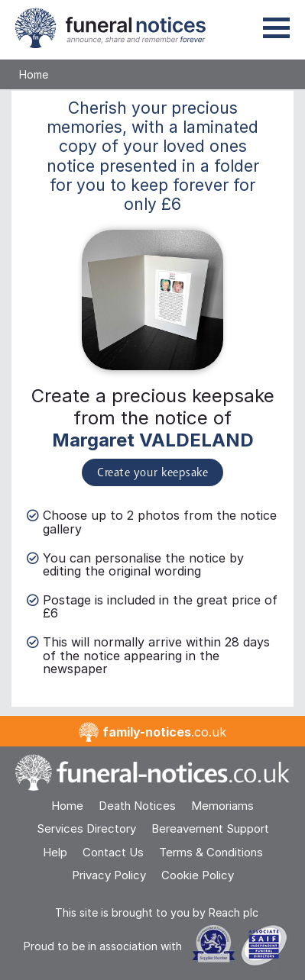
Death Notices (137, 806)
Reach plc (234, 912)
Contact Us (113, 852)
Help (55, 852)
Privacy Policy (109, 875)
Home (34, 74)
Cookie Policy (198, 875)
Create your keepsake (152, 473)
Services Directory (86, 828)
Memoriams (222, 806)
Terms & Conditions (211, 852)
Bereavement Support (210, 828)
